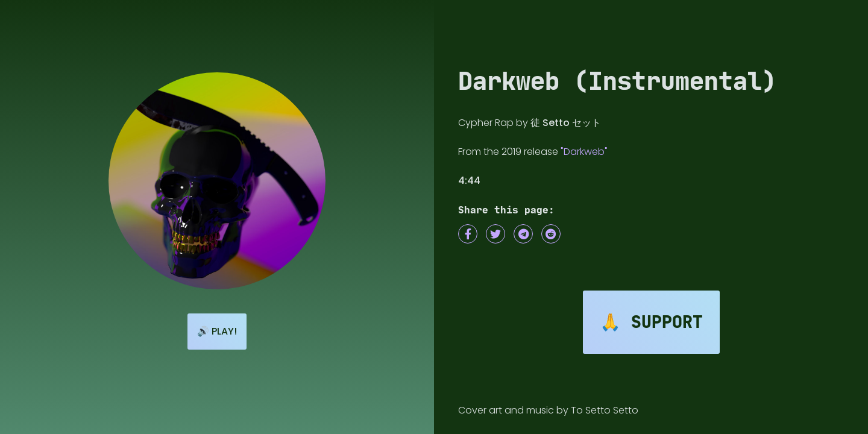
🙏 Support (651, 322)
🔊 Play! (217, 331)
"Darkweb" (584, 152)
